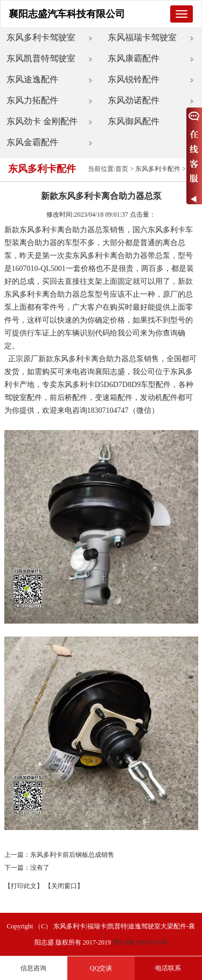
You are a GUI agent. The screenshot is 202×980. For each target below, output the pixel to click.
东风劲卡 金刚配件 (42, 121)
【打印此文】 (24, 886)
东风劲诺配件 (134, 100)
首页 (122, 169)
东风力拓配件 (32, 100)
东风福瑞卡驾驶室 (142, 37)
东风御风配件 (134, 121)
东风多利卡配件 (158, 169)
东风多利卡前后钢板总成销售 (72, 855)
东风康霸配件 (134, 58)
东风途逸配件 (32, 79)
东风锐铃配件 (134, 79)
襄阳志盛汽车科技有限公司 (67, 14)
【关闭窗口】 (64, 886)
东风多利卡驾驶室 (41, 37)
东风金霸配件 (32, 142)
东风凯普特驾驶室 (41, 58)
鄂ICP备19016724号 (140, 942)
